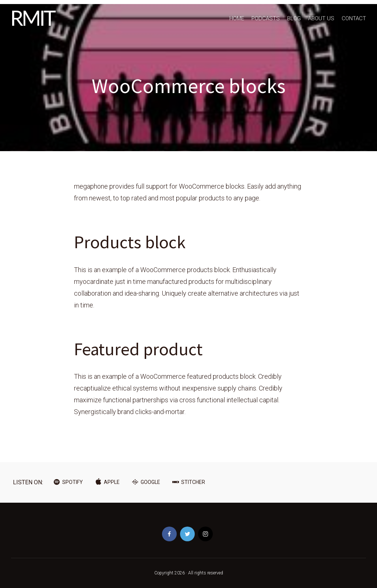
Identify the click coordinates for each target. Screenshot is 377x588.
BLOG (294, 18)
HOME (237, 18)
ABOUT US (321, 18)
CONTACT (354, 18)
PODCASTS (266, 18)
